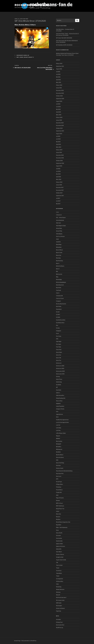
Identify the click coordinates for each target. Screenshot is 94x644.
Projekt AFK (59, 492)
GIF (28, 55)
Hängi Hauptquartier (61, 398)
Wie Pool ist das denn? (61, 597)
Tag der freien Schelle (61, 560)
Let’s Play (58, 430)
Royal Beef (59, 525)
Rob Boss (58, 519)
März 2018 (59, 179)
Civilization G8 (59, 296)
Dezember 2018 (60, 155)
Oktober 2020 (59, 96)
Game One (59, 355)
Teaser (58, 568)
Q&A (57, 495)
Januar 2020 (59, 120)
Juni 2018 (58, 171)
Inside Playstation (60, 406)
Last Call (58, 425)
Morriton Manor (60, 455)
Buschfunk (59, 288)
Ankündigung (59, 234)
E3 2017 (58, 315)
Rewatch (58, 517)
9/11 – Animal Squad (61, 217)
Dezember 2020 (60, 90)
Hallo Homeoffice (60, 395)
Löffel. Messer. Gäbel (61, 433)
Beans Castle (59, 253)
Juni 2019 (58, 139)
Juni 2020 (58, 107)
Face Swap (59, 336)
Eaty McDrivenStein (61, 320)
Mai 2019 (58, 142)
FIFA (57, 339)
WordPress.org (60, 628)
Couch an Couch (60, 298)
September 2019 (60, 131)
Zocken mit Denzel (60, 608)
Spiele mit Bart (59, 544)
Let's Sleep (59, 428)
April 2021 (58, 80)
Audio (57, 239)
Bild (57, 271)
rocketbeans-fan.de (32, 5)
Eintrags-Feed (59, 622)
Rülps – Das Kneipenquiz (62, 527)
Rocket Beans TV (29, 57)
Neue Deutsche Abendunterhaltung (64, 471)
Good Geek (59, 390)
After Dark (58, 223)
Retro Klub (58, 514)
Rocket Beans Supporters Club (63, 522)
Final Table (59, 347)
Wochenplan (59, 606)
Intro (57, 412)
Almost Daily (59, 228)
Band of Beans (59, 250)
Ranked (58, 500)
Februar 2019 (59, 150)
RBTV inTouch (59, 503)
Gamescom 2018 (60, 366)
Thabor (58, 576)
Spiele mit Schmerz (61, 546)
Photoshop (59, 487)
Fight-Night (59, 341)
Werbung (58, 592)
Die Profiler (59, 306)
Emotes (58, 328)
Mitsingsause (59, 449)
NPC (57, 479)
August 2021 (59, 69)
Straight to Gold (60, 557)
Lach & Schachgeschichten (62, 422)
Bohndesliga (59, 279)
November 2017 (60, 190)
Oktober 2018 (59, 161)
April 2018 (58, 177)
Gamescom (59, 363)
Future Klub (59, 350)
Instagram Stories (60, 409)
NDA (57, 460)
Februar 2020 (59, 117)
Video (57, 584)
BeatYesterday (60, 261)
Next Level (59, 476)
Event (57, 333)
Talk (57, 562)
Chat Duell (58, 290)
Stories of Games (60, 554)
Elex (57, 325)
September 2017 (60, 196)
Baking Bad (59, 247)
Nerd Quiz (58, 465)
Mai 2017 (58, 204)
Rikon (22, 57)
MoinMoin (58, 452)
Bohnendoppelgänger (61, 282)
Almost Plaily (59, 231)
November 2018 (60, 158)
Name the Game (60, 457)
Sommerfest (59, 538)
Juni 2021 (58, 74)
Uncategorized (59, 579)
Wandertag (59, 587)
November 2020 (60, 93)
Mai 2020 (58, 109)
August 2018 (59, 166)
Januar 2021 (59, 88)
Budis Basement (60, 285)
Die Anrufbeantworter (61, 304)
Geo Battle (59, 385)
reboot (58, 511)
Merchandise (59, 441)
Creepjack (58, 301)
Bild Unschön (59, 274)
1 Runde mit (59, 215)
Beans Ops (59, 255)
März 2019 (59, 147)
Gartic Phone (59, 379)
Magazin (58, 436)
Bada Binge (59, 244)
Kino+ (57, 417)
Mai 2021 (58, 77)
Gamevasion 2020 (60, 371)
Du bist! (58, 312)
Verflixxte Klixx (60, 581)
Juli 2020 (58, 104)
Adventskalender (60, 220)
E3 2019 (58, 317)
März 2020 (59, 115)
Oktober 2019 (59, 128)
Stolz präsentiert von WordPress (29, 641)
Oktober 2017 (59, 193)
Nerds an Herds (60, 468)
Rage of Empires (60, 498)
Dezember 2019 (60, 123)
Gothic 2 (58, 393)
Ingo (27, 19)
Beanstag (58, 258)
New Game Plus (60, 474)
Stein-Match (59, 552)
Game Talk (59, 358)
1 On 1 (57, 212)
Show (57, 530)
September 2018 (60, 163)
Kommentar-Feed (60, 625)
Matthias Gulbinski (60, 53)
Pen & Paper (59, 482)
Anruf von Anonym (60, 236)
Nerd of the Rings (60, 463)
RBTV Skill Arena (60, 506)
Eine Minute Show (22, 55)
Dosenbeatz (59, 309)
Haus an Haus (59, 401)
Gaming (58, 376)
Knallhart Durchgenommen (62, 420)
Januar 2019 (59, 152)
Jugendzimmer (60, 414)
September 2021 (60, 66)
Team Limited (59, 565)
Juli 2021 (58, 72)
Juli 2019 (58, 136)
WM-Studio (59, 603)
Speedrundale (59, 541)
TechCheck (59, 571)
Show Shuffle (59, 533)
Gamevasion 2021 (60, 374)
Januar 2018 (59, 185)
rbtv (18, 57)
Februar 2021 (59, 85)
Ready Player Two (60, 509)
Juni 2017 (58, 201)
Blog (57, 277)
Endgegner (59, 331)
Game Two (59, 360)
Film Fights (59, 344)
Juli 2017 (58, 198)
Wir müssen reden (60, 600)
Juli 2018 (58, 169)
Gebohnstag (59, 382)
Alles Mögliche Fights (61, 226)
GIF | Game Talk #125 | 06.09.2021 (64, 38)
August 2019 (59, 134)
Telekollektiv (59, 573)
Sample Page (17, 641)
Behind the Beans (60, 266)
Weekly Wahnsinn (60, 589)
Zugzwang (58, 611)
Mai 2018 (58, 174)
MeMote (58, 438)
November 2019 (60, 125)
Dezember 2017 (60, 187)
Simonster (58, 535)
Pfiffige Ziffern (60, 484)
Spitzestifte (59, 549)
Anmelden (58, 619)
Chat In (58, 293)
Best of (58, 269)
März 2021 (59, 82)
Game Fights (59, 352)
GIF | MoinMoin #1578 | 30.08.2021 (64, 45)
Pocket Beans (59, 490)
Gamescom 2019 (60, 368)
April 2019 (58, 144)
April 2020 (59, 112)
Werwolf (58, 595)
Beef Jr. (58, 263)
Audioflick (58, 242)
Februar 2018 (59, 182)
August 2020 (59, 101)
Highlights (58, 403)
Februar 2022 (59, 63)
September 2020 (60, 99)
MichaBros (59, 447)
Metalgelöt (59, 444)
